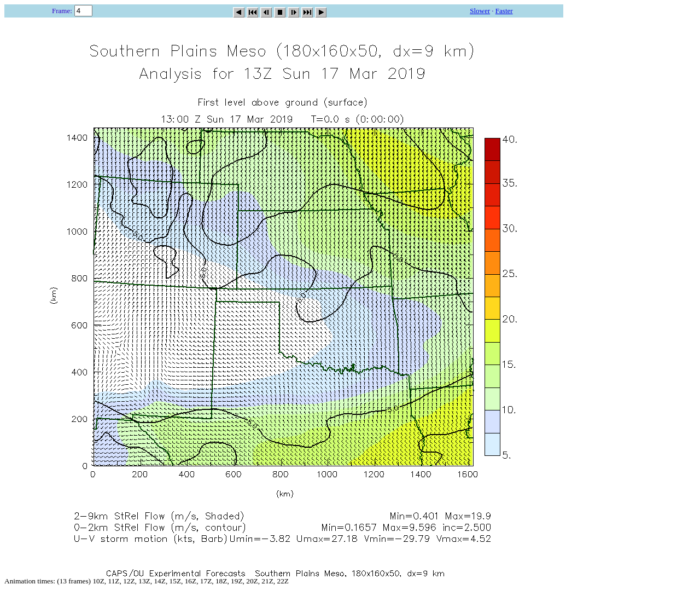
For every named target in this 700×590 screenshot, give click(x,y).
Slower (480, 11)
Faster (504, 11)
